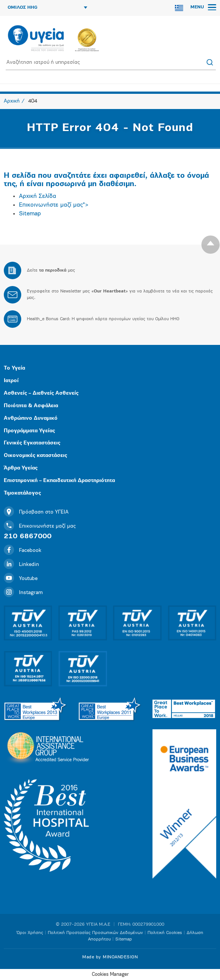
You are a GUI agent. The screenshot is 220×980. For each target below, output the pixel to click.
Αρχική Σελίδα (38, 196)
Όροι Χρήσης (30, 933)
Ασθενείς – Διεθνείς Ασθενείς (41, 393)
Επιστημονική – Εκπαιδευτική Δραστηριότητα (59, 481)
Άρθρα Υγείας (21, 468)
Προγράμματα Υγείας (29, 431)
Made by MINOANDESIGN (110, 957)
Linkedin (21, 565)
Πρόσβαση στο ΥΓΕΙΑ (36, 512)
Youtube (21, 579)
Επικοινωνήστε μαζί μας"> (54, 205)
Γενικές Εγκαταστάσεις (32, 443)
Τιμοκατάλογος (22, 493)
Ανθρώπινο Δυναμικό (31, 418)
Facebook (23, 551)
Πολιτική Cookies (165, 933)
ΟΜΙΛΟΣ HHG (47, 8)
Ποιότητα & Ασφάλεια (31, 406)
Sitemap (30, 214)
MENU (203, 7)
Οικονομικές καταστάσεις (35, 456)
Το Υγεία (14, 368)
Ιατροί (11, 381)
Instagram (23, 593)
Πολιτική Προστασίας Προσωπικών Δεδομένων (95, 933)
